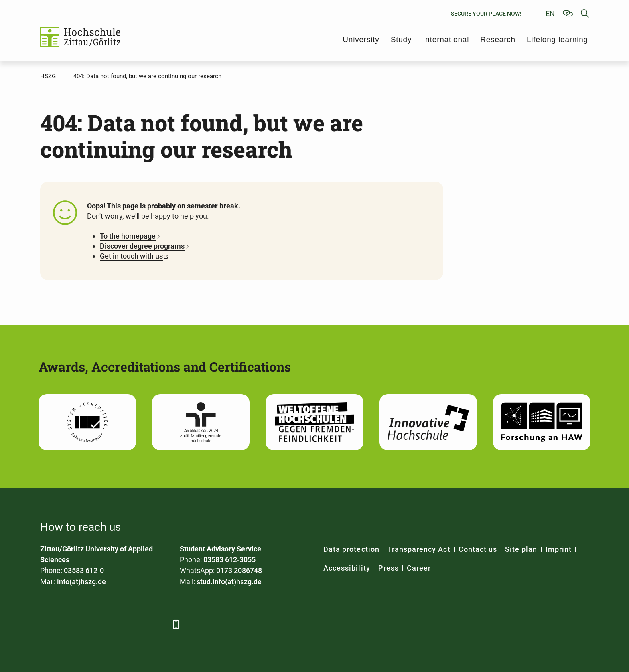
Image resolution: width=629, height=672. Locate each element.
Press (389, 568)
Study (401, 39)
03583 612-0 (84, 570)
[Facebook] (47, 624)
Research (498, 39)
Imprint (559, 549)
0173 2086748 (239, 570)
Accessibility (347, 568)
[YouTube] (113, 624)
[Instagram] (135, 624)
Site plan (521, 549)
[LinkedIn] (69, 624)
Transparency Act (419, 549)
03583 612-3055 (229, 560)
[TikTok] (157, 624)
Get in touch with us (131, 256)
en (550, 13)
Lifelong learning (557, 39)
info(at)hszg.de (81, 582)
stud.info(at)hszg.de (229, 582)
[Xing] (91, 624)
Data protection (351, 549)
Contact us (478, 549)
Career (419, 568)
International (446, 39)
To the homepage (128, 236)
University (361, 39)
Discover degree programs (142, 246)
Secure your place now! (486, 14)
